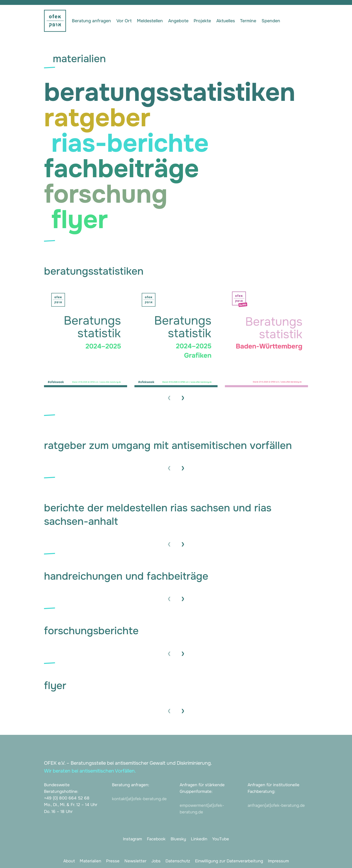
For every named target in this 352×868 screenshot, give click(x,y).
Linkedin (199, 839)
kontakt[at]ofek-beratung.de (139, 799)
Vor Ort (124, 21)
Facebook (156, 839)
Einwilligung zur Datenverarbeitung (229, 861)
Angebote (178, 21)
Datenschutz (178, 861)
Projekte (202, 21)
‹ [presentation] (169, 397)
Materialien (90, 861)
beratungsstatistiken (170, 92)
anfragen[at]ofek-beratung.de (276, 805)
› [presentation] (183, 397)
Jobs (156, 861)
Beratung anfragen (91, 21)
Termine (248, 21)
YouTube (221, 839)
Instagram (132, 839)
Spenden (271, 21)
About (69, 861)
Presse (113, 861)
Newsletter (135, 861)
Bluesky (178, 839)
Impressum (278, 861)
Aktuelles (226, 21)
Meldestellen (150, 21)
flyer (80, 220)
